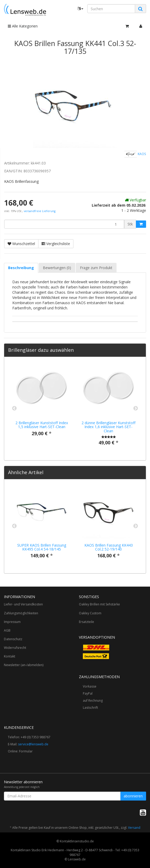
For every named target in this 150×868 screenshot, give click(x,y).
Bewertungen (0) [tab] (57, 268)
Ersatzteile (86, 622)
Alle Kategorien (23, 26)
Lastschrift (90, 708)
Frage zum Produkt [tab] (96, 268)
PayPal (88, 693)
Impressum (12, 622)
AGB (7, 630)
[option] (42, 404)
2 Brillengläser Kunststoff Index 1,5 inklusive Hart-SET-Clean (42, 425)
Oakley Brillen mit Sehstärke (99, 604)
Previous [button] (14, 409)
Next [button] (136, 409)
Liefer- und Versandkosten (23, 604)
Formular (26, 751)
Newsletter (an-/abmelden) (24, 665)
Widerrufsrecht (15, 648)
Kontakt (10, 656)
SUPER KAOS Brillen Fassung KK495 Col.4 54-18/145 (42, 547)
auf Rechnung (93, 700)
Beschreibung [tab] (21, 268)
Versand (134, 828)
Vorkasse (90, 686)
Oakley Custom (90, 613)
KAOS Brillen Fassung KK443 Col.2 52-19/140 (109, 547)
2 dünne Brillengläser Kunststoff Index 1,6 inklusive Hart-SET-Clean (108, 427)
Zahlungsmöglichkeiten (21, 613)
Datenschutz (13, 639)
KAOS (135, 154)
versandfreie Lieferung (40, 211)
